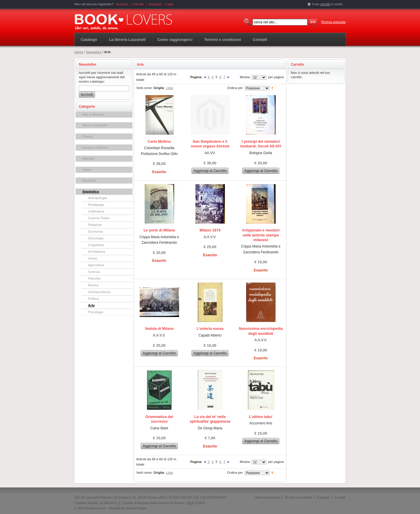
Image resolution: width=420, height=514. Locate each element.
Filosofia (94, 278)
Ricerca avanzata (334, 22)
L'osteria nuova (210, 329)
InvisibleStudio (136, 508)
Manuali (88, 158)
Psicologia (96, 312)
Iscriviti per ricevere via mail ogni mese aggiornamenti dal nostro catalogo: (102, 77)
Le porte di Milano (159, 230)
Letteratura (96, 211)
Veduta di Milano (159, 329)
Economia (96, 231)
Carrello (138, 4)
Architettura (97, 252)
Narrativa (89, 180)
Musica (93, 285)
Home (79, 52)
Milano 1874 (210, 230)
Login (170, 4)
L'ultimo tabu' (261, 417)
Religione (95, 225)
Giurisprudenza (99, 292)
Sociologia (96, 238)
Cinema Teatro (99, 218)
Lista (169, 88)
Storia (92, 258)
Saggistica (94, 52)
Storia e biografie (95, 125)
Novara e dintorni (95, 147)
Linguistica (96, 245)
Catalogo (89, 40)
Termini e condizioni (299, 497)
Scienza (94, 272)
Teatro (87, 170)
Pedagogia (96, 205)
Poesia (87, 136)
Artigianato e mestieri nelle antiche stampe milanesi (261, 235)
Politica (93, 299)
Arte (91, 305)
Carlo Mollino (159, 142)
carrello (325, 4)
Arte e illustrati (93, 114)
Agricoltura (96, 265)
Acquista (155, 4)
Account (122, 4)
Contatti (340, 497)
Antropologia (97, 198)
